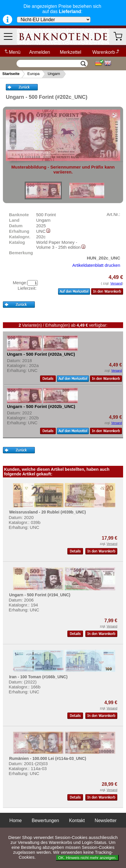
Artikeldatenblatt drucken (96, 265)
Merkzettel (71, 52)
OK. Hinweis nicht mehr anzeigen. (87, 858)
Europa (33, 74)
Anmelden (39, 52)
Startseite (11, 74)
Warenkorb (106, 52)
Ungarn (54, 74)
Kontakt (77, 820)
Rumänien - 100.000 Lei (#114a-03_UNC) (47, 758)
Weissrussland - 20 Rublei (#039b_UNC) (47, 512)
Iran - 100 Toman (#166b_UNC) (38, 677)
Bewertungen (45, 820)
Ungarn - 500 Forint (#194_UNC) (40, 595)
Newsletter (106, 820)
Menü (12, 52)
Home (16, 820)
